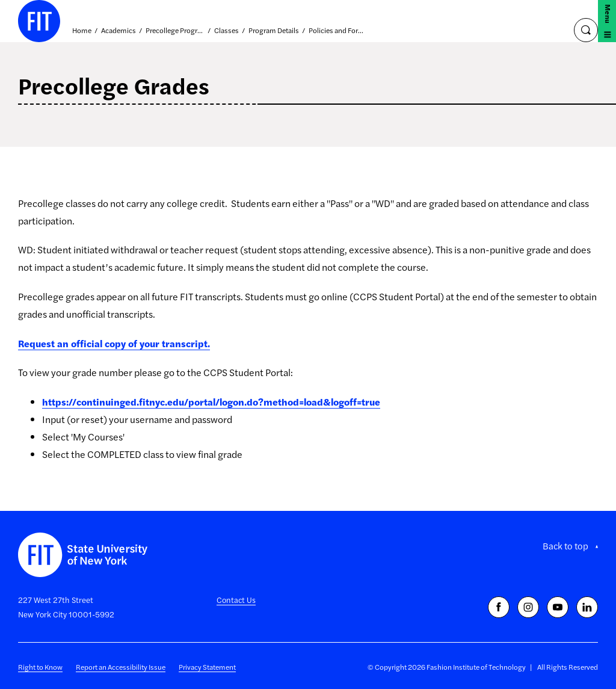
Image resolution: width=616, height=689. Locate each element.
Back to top (565, 546)
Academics (119, 31)
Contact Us (236, 600)
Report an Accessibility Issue (121, 667)
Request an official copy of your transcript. (114, 343)
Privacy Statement (207, 667)
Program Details (274, 31)
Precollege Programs (175, 31)
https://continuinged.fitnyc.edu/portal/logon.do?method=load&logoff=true (211, 402)
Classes (226, 31)
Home (82, 31)
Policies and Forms (338, 31)
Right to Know (40, 667)
